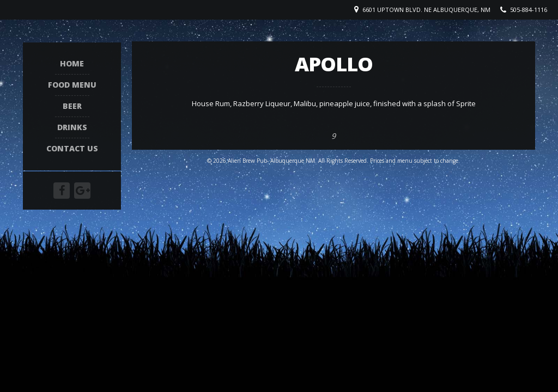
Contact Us (72, 149)
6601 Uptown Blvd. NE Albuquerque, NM (426, 10)
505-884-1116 (529, 10)
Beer (72, 106)
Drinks (72, 128)
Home (72, 64)
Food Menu (72, 85)
